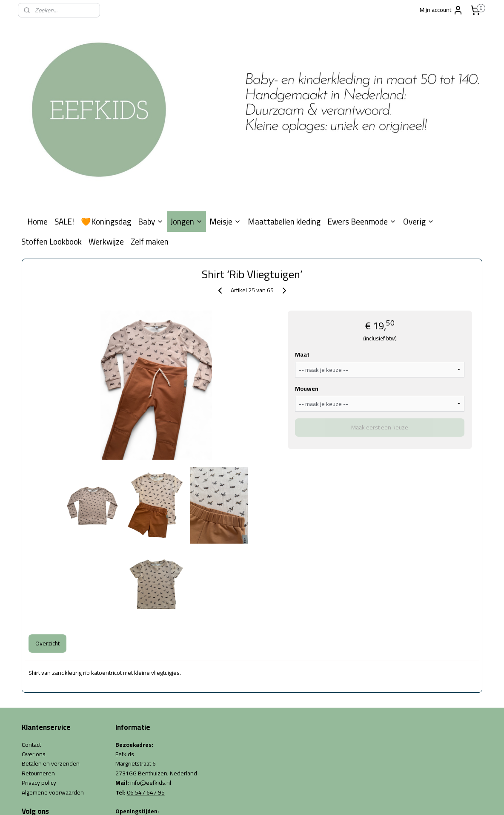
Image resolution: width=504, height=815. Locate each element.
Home (37, 127)
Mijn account (441, 10)
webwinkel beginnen (261, 799)
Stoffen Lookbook (52, 148)
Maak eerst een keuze (380, 333)
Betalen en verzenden (51, 670)
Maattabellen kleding (284, 127)
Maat (302, 261)
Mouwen (307, 295)
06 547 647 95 (146, 698)
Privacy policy (39, 688)
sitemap (220, 799)
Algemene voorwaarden (53, 698)
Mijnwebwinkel (324, 799)
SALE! (64, 127)
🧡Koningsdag (106, 127)
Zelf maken (150, 148)
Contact (31, 651)
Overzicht (47, 549)
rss (234, 799)
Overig (419, 127)
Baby (151, 127)
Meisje (225, 127)
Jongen (186, 127)
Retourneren (38, 679)
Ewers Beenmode (362, 127)
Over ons (34, 660)
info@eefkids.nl (151, 688)
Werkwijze (106, 148)
